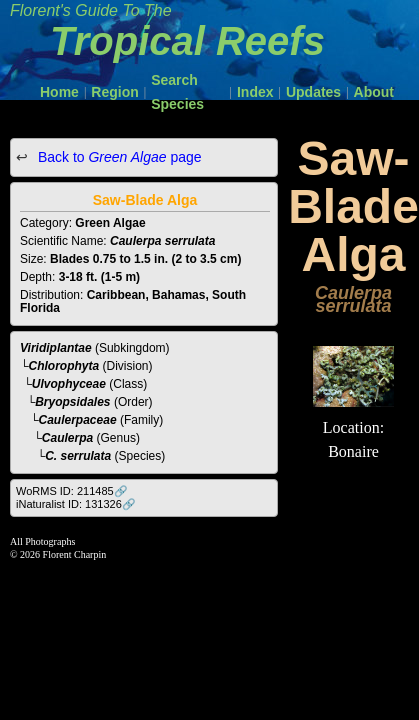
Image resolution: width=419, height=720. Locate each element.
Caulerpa (67, 438)
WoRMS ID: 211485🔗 (72, 491)
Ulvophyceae (69, 384)
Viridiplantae (56, 348)
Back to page (118, 157)
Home (59, 92)
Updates (313, 92)
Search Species (177, 92)
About (374, 92)
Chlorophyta (64, 366)
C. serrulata (78, 456)
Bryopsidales (72, 402)
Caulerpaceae (78, 420)
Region (114, 92)
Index (255, 92)
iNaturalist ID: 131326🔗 (76, 504)
